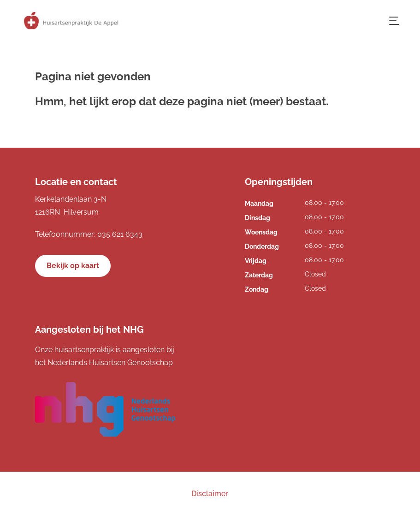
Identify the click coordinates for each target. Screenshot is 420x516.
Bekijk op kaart (73, 266)
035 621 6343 (120, 234)
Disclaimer (210, 494)
